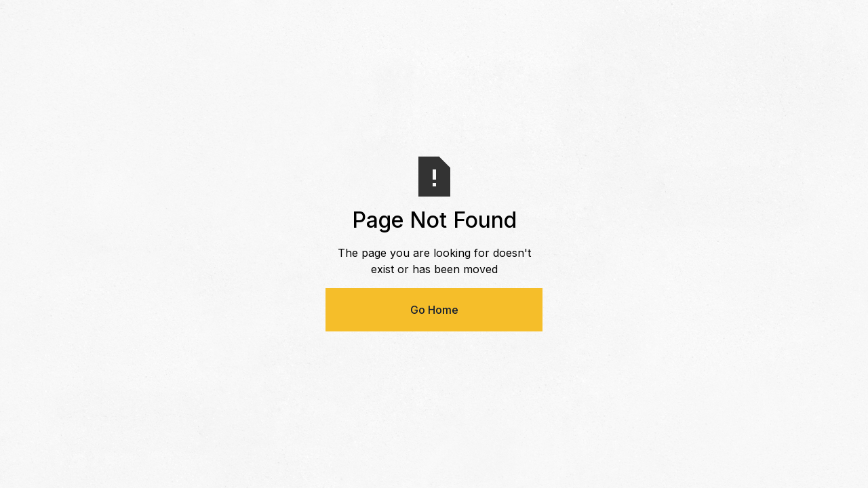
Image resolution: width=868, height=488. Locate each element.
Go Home (434, 310)
